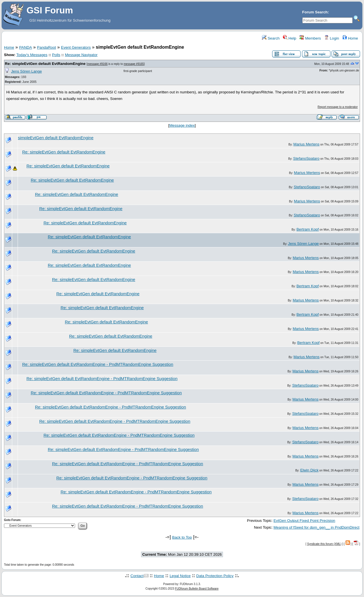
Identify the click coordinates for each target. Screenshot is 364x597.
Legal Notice (180, 576)
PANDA (25, 47)
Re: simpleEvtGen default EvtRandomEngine (45, 64)
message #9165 (134, 64)
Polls (56, 55)
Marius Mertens (307, 144)
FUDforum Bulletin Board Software (197, 589)
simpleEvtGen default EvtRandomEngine (56, 138)
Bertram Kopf (308, 229)
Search (271, 38)
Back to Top (182, 537)
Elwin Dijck (309, 470)
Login (332, 38)
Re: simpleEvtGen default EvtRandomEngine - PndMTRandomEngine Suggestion (98, 364)
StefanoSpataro (306, 158)
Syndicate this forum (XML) (324, 544)
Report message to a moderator (338, 107)
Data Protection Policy (215, 576)
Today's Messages (32, 55)
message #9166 (97, 64)
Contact (137, 576)
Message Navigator (81, 55)
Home (350, 38)
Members (310, 38)
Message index (182, 125)
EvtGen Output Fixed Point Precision (304, 521)
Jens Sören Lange (26, 71)
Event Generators (76, 47)
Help (290, 38)
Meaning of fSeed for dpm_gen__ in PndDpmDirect (317, 527)
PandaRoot (46, 47)
